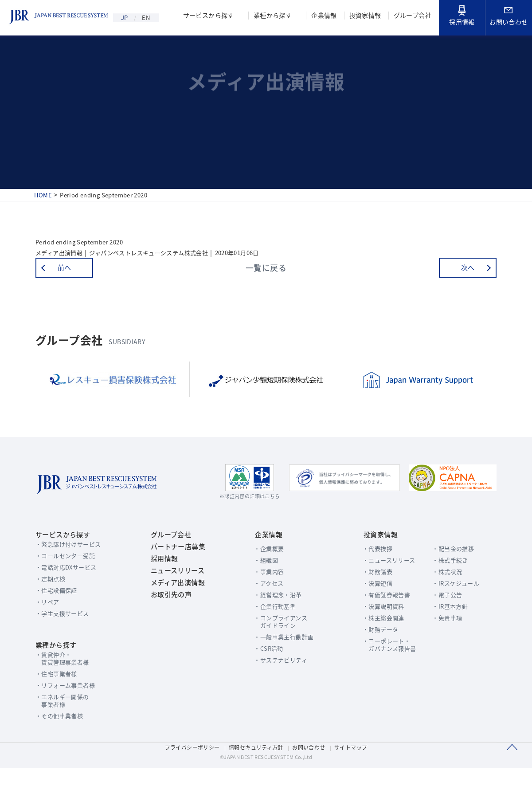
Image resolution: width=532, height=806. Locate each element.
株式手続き (448, 586)
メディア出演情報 (174, 623)
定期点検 (54, 605)
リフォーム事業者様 (69, 715)
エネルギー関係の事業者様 (66, 731)
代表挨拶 (368, 575)
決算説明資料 (374, 632)
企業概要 (266, 575)
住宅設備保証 (60, 616)
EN (152, 18)
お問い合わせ (509, 17)
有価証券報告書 (377, 621)
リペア (51, 628)
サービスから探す (204, 16)
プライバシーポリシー (189, 782)
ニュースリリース (174, 607)
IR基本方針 (448, 632)
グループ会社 (412, 16)
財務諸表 (368, 598)
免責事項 (445, 644)
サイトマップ (354, 782)
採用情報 (462, 16)
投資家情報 (364, 16)
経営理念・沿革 (275, 621)
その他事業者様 (63, 746)
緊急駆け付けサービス (72, 570)
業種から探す (269, 16)
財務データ (371, 655)
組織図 (263, 586)
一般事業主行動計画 (281, 663)
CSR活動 (266, 674)
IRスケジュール (454, 609)
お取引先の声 (168, 639)
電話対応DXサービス (70, 593)
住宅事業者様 (60, 704)
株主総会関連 (374, 644)
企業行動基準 (272, 632)
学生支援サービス (66, 639)
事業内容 (266, 598)
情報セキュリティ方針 (256, 782)
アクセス (266, 609)
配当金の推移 (452, 575)
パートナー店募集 (175, 575)
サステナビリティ (278, 686)
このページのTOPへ (512, 783)
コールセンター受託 (69, 582)
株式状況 (445, 598)
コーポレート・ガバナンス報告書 (380, 671)
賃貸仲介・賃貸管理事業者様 (66, 688)
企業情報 (322, 16)
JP (126, 18)
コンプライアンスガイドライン (278, 648)
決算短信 (368, 609)
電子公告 (445, 621)
